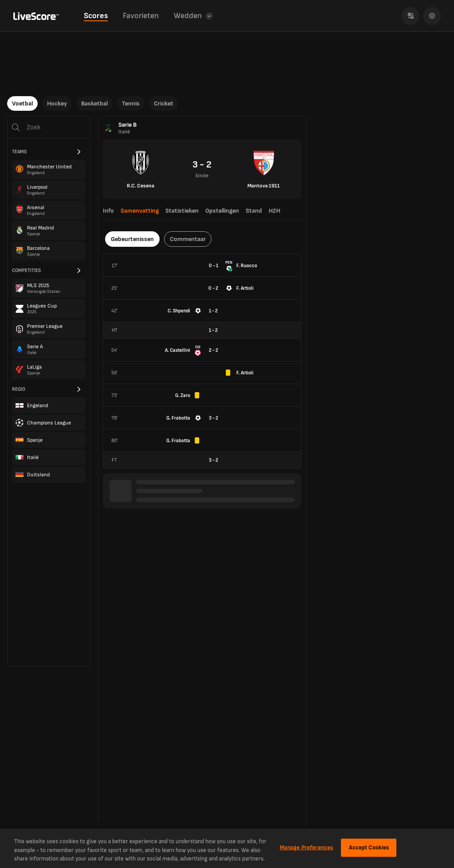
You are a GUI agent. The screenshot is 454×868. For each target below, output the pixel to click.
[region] (227, 848)
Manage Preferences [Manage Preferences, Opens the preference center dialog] (306, 847)
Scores (96, 16)
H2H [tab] (274, 211)
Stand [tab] (254, 211)
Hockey (57, 103)
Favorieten (141, 16)
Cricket (164, 103)
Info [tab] (108, 211)
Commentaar (188, 239)
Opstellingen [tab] (222, 211)
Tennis (131, 103)
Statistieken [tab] (182, 211)
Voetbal (22, 103)
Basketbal (94, 103)
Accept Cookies (369, 847)
